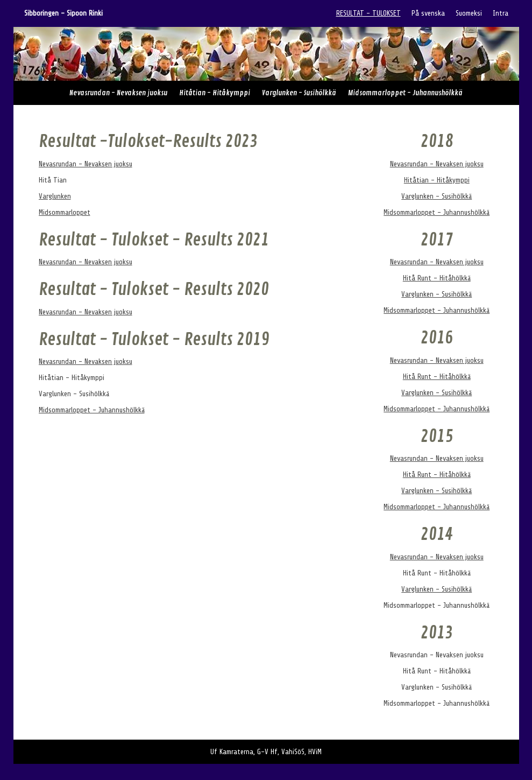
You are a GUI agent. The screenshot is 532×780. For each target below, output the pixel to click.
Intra (501, 13)
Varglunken (55, 196)
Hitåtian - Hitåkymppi (215, 93)
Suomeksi (469, 13)
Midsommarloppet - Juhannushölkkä (405, 93)
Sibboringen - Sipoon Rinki (63, 13)
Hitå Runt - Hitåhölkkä (437, 278)
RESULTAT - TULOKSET (368, 13)
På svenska (428, 13)
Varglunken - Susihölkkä (299, 93)
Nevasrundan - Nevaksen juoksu (118, 93)
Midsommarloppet (65, 212)
